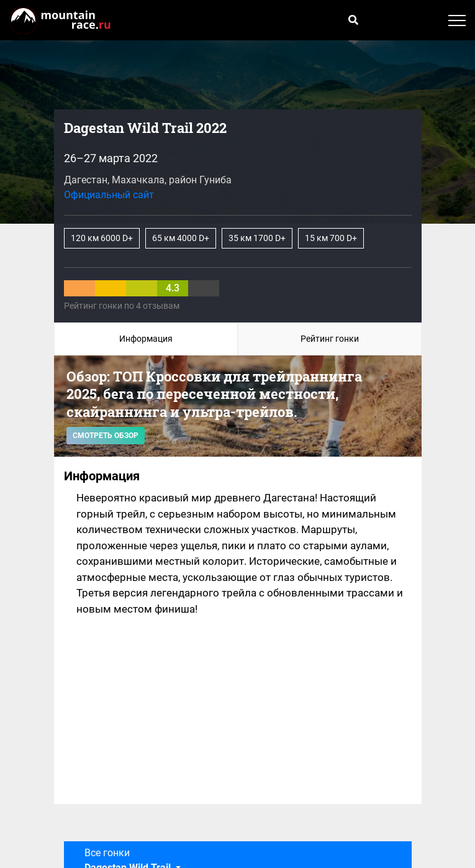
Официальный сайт (109, 195)
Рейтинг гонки (330, 339)
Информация (146, 339)
